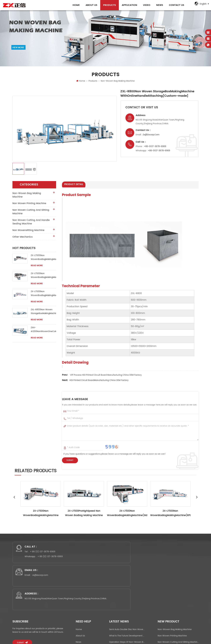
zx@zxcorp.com (151, 136)
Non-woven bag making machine (118, 82)
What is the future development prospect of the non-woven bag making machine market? (127, 590)
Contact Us (175, 5)
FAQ (78, 609)
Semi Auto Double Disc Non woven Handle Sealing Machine (127, 584)
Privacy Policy (82, 622)
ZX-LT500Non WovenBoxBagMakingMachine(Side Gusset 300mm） (43, 277)
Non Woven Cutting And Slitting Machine (31, 213)
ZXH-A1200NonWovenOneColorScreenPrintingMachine (43, 331)
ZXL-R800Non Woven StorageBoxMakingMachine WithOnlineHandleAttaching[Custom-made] (43, 313)
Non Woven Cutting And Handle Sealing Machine (31, 223)
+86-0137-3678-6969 (155, 148)
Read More (37, 267)
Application (128, 5)
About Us (90, 5)
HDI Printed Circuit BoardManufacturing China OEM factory (99, 381)
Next (197, 498)
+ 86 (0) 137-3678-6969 (45, 555)
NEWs (158, 5)
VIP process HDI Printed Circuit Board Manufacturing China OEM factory (106, 376)
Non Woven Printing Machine (29, 205)
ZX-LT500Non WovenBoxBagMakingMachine (43, 258)
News (78, 596)
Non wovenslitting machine (28, 231)
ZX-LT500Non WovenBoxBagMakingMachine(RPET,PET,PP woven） (43, 295)
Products (108, 5)
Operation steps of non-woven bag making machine (127, 596)
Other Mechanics (22, 238)
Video (145, 5)
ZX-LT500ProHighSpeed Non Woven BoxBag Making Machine (84, 514)
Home (75, 5)
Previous (14, 498)
